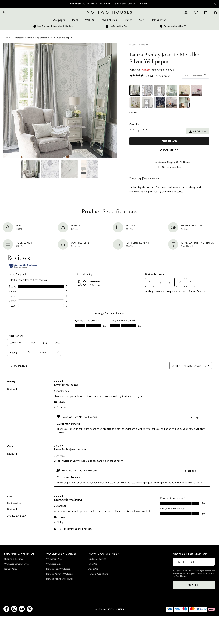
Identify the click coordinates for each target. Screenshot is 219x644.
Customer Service (97, 568)
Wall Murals (110, 29)
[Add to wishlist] (205, 85)
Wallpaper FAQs (54, 568)
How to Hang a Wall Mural (59, 588)
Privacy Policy (11, 578)
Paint (75, 29)
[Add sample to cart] (169, 159)
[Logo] (109, 17)
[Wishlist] (188, 17)
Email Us (93, 573)
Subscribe (194, 594)
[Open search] (13, 17)
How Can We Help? (105, 563)
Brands (128, 29)
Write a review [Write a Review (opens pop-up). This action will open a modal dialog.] (163, 85)
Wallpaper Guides (62, 563)
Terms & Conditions (98, 583)
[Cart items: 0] (198, 17)
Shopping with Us (19, 563)
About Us (93, 578)
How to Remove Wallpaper (60, 583)
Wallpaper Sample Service (17, 573)
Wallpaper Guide (54, 573)
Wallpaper (59, 29)
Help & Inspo (159, 29)
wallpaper (19, 47)
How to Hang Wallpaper (58, 578)
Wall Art (90, 29)
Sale (141, 29)
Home (9, 47)
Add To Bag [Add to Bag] (169, 150)
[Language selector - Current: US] (207, 17)
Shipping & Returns (13, 568)
